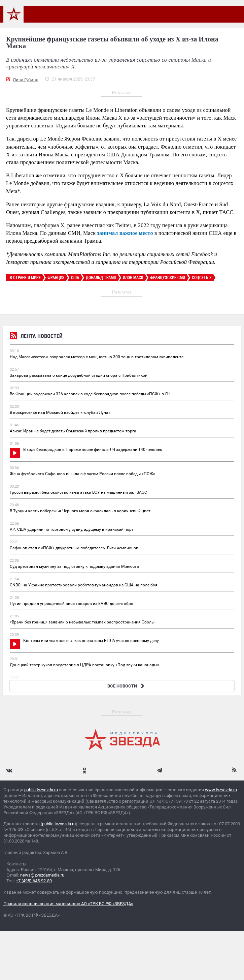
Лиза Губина (26, 80)
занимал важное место (125, 233)
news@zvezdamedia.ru (42, 875)
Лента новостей (36, 337)
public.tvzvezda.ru (41, 790)
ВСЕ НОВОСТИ (127, 686)
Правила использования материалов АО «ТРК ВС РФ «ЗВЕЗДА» (68, 904)
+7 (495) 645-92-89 (34, 881)
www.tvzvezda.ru (221, 790)
